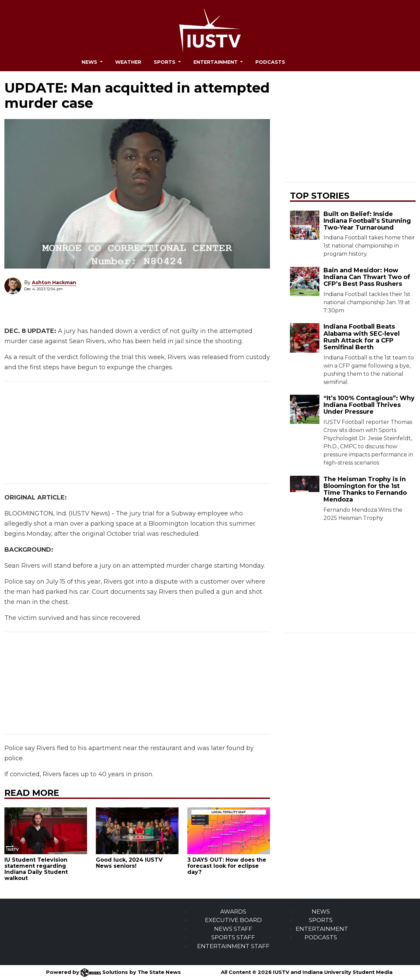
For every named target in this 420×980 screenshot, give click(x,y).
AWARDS (233, 912)
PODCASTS (321, 937)
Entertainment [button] (216, 62)
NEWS (321, 912)
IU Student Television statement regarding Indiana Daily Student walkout (36, 869)
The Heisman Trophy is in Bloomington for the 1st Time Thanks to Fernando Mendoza (365, 489)
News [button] (90, 62)
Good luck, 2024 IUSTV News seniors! (129, 863)
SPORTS (321, 920)
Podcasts (270, 62)
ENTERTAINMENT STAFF (233, 946)
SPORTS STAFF (233, 937)
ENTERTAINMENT (322, 929)
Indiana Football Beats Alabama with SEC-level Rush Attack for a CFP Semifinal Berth (362, 337)
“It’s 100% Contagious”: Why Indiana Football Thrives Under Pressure (369, 405)
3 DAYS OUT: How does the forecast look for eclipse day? (227, 866)
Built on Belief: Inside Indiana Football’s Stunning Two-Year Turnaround (367, 221)
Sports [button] (165, 62)
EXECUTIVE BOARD (233, 920)
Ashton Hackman (54, 282)
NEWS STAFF (233, 929)
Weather (128, 62)
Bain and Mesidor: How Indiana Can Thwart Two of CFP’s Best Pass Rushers (367, 277)
